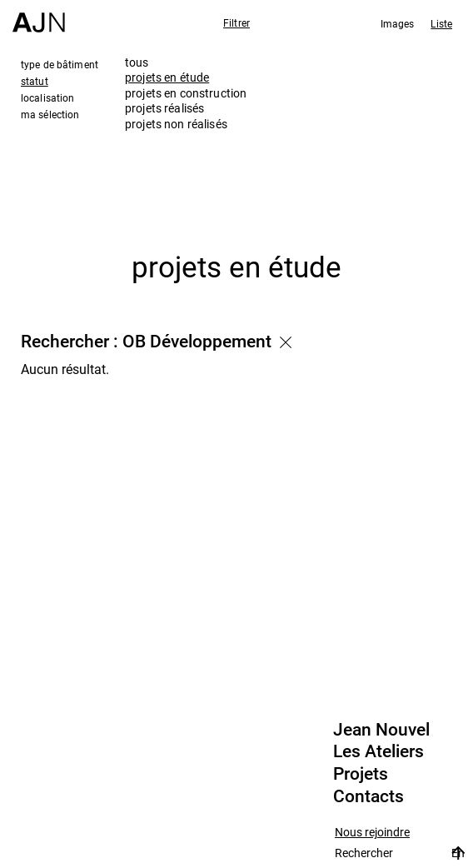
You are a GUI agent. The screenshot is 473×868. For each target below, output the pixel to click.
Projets (361, 774)
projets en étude (167, 77)
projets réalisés (164, 108)
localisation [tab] (47, 97)
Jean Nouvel (381, 730)
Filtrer (236, 22)
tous (137, 62)
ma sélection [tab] (50, 114)
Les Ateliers (378, 751)
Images (398, 23)
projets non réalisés (176, 124)
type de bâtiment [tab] (60, 64)
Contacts (368, 796)
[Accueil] (39, 16)
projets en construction (186, 93)
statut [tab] (35, 81)
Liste (441, 23)
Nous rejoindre (372, 833)
